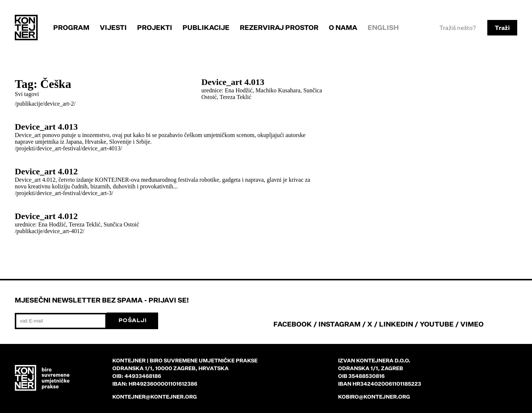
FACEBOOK (293, 324)
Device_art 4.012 (46, 171)
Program (71, 27)
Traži (502, 28)
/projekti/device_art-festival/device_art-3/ (64, 193)
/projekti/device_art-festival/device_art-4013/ (69, 148)
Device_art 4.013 (233, 82)
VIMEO (472, 324)
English (383, 27)
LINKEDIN (396, 324)
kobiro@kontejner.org (374, 397)
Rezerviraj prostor (279, 27)
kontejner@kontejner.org (155, 397)
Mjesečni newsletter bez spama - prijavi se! (102, 300)
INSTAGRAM (340, 324)
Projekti (155, 27)
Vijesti (113, 27)
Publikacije (206, 27)
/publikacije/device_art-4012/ (50, 231)
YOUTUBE (437, 324)
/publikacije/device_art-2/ (45, 104)
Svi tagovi (27, 94)
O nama (343, 27)
